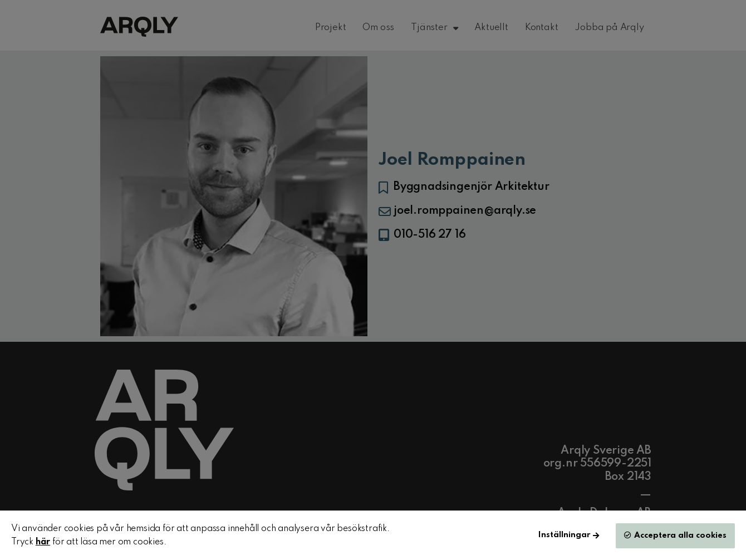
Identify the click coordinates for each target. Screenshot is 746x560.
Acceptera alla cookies (680, 536)
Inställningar (564, 535)
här (43, 542)
